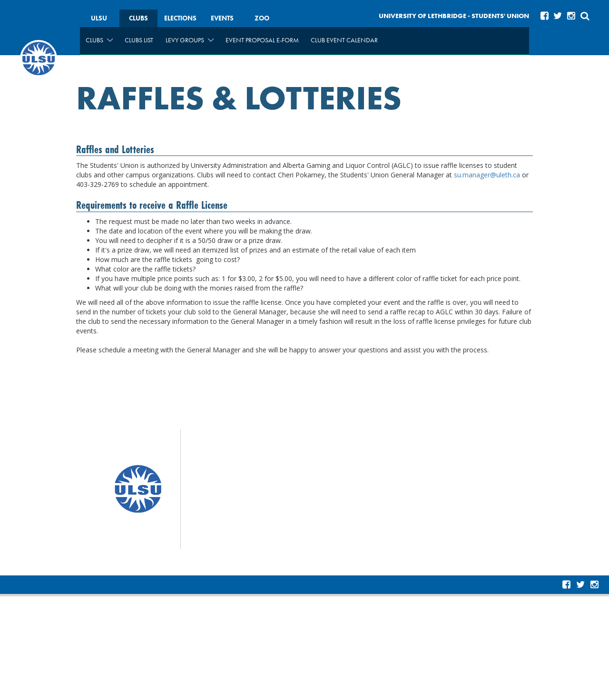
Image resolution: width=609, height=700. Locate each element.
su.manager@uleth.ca (487, 175)
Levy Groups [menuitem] (190, 40)
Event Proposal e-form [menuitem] (262, 40)
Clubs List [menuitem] (139, 40)
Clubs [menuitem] (99, 40)
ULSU (99, 18)
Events (222, 18)
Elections (180, 18)
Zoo (262, 18)
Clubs (138, 18)
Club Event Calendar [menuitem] (344, 40)
